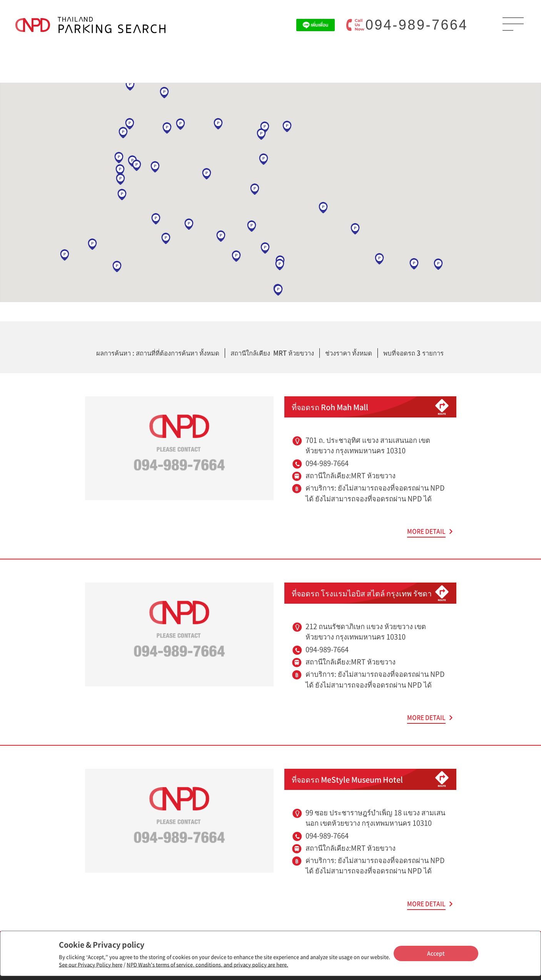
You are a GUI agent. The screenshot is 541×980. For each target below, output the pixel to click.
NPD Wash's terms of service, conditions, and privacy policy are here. (207, 964)
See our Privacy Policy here (91, 964)
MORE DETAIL (426, 531)
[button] (117, 267)
